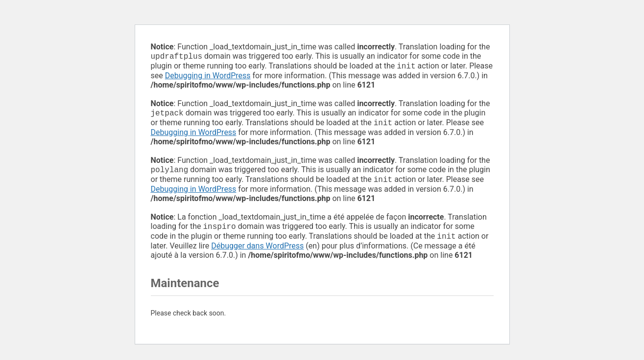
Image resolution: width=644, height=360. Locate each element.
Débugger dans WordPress (257, 254)
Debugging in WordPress (208, 78)
